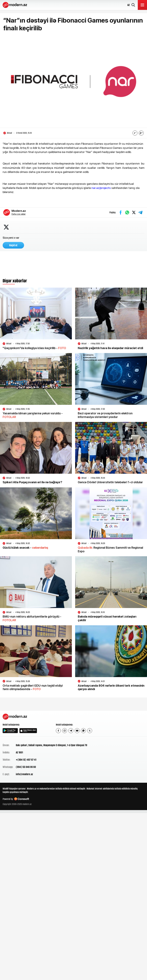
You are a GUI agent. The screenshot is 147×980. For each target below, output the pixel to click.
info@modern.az (24, 774)
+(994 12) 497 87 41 (26, 760)
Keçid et (13, 245)
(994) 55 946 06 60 (26, 767)
